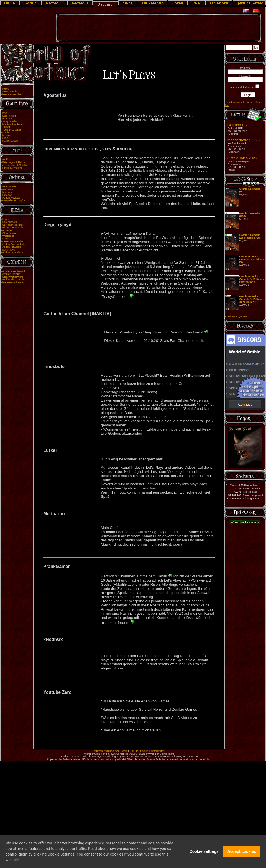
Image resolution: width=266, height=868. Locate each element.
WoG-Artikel (9, 187)
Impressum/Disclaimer (106, 751)
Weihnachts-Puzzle (14, 280)
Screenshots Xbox (13, 225)
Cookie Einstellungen (152, 751)
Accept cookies (242, 851)
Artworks (7, 230)
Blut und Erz (238, 125)
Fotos (6, 239)
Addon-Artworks (11, 247)
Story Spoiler (10, 121)
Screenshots (10, 222)
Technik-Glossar (12, 130)
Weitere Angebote (237, 316)
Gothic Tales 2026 (242, 158)
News (6, 89)
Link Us (134, 751)
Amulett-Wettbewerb (14, 271)
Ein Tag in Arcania (13, 228)
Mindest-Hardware (13, 124)
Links (6, 138)
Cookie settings (204, 851)
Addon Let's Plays (12, 252)
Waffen (7, 160)
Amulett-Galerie (11, 274)
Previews (8, 189)
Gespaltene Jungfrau (15, 200)
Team (124, 751)
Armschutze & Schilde (15, 165)
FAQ (5, 113)
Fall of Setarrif (11, 141)
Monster (7, 135)
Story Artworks (11, 233)
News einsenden (12, 94)
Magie (6, 132)
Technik (7, 127)
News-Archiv (10, 92)
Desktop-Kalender (13, 241)
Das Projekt (9, 116)
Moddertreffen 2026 (244, 140)
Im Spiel (7, 119)
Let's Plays (9, 250)
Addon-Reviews (11, 198)
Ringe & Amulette (12, 168)
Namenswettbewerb (14, 282)
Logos (6, 219)
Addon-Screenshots (14, 244)
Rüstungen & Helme (14, 162)
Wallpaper (8, 236)
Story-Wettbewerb (13, 277)
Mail (208, 759)
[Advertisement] (158, 28)
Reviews (7, 195)
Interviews (8, 192)
